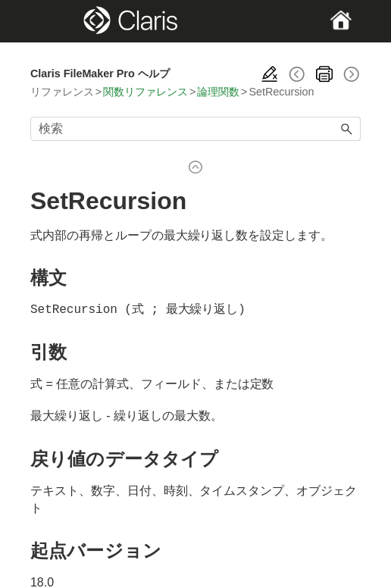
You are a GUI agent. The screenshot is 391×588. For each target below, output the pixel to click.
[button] (347, 129)
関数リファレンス (145, 92)
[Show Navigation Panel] (46, 21)
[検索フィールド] (195, 129)
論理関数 (218, 92)
